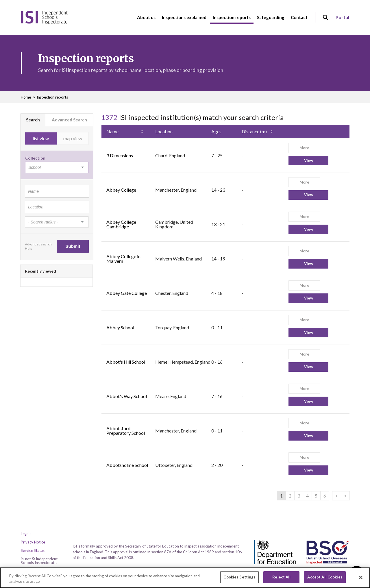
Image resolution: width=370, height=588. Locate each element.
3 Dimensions (120, 155)
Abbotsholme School (127, 465)
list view (41, 138)
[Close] (361, 580)
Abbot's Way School (127, 396)
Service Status (33, 551)
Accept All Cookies (325, 580)
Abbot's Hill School (126, 362)
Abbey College (121, 190)
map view (73, 138)
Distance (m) (254, 131)
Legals (26, 534)
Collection (35, 158)
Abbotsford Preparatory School (126, 431)
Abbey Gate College (127, 293)
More (304, 148)
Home (26, 97)
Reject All (281, 580)
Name (112, 131)
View (309, 160)
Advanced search (38, 244)
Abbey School (120, 327)
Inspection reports (52, 97)
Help (28, 248)
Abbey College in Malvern (123, 259)
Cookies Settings (239, 580)
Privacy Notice (33, 542)
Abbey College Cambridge (121, 224)
